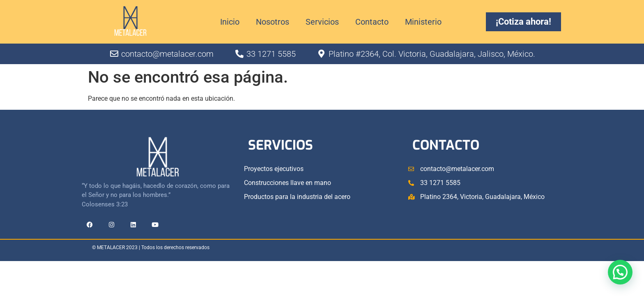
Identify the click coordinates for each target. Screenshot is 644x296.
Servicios (322, 22)
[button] (620, 271)
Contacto (372, 22)
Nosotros (273, 22)
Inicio (230, 22)
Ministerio (423, 22)
